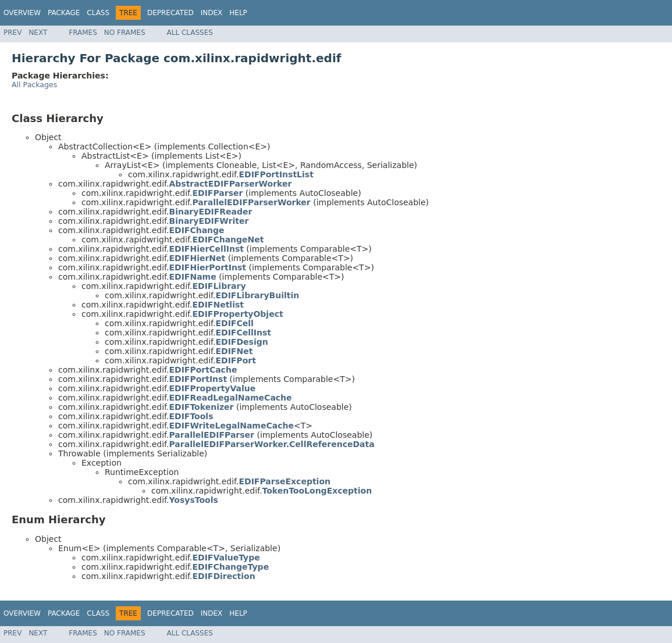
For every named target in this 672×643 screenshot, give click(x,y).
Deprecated (170, 13)
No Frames (125, 33)
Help (238, 13)
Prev (13, 33)
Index (212, 13)
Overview (22, 13)
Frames (83, 33)
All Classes (190, 33)
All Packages (34, 85)
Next (38, 33)
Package (64, 13)
